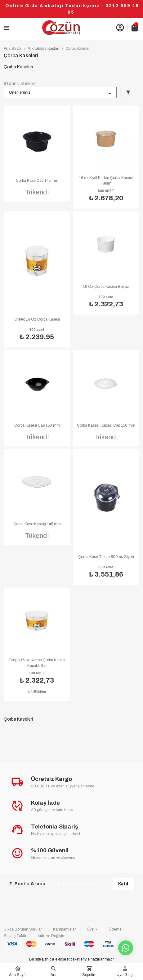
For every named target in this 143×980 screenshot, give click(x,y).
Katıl (123, 884)
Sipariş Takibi (15, 936)
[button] (54, 971)
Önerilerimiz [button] (20, 92)
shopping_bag (135, 28)
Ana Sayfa (13, 49)
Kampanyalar (64, 929)
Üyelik (92, 929)
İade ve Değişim (52, 936)
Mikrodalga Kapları (43, 49)
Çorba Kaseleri (78, 49)
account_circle (120, 28)
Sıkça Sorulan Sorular (23, 929)
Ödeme (115, 929)
